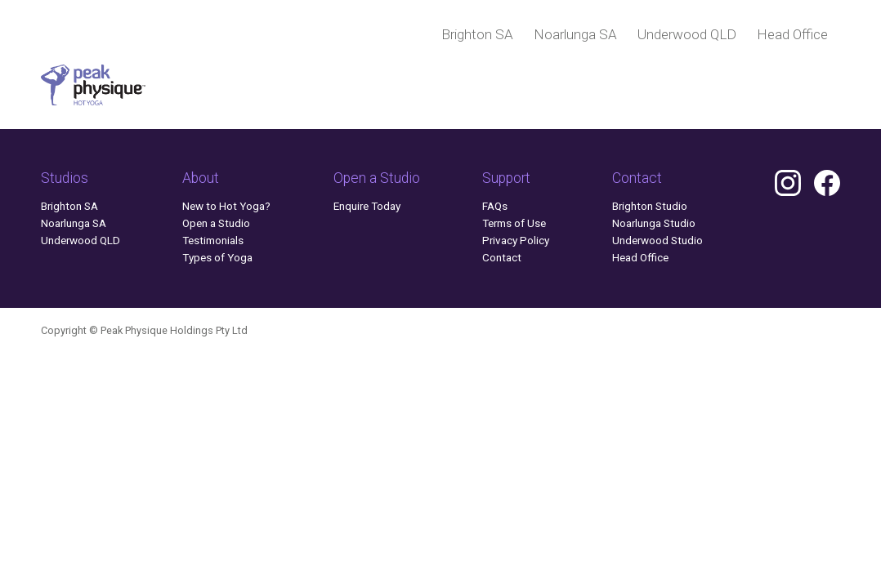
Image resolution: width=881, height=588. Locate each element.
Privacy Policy (516, 240)
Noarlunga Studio (654, 223)
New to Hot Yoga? (226, 206)
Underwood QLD (687, 34)
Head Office (792, 34)
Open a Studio (216, 223)
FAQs (495, 206)
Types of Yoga (217, 257)
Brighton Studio (650, 206)
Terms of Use (514, 223)
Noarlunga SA (575, 34)
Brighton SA (477, 34)
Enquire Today (367, 206)
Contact (502, 257)
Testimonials (213, 240)
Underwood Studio (657, 240)
